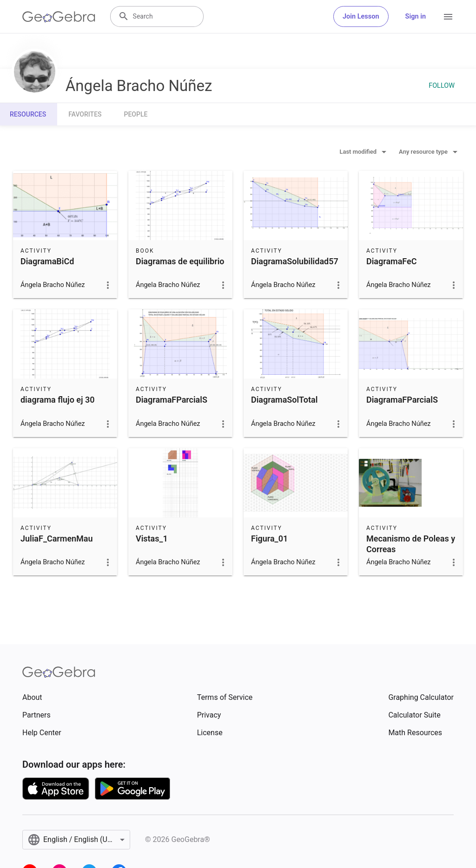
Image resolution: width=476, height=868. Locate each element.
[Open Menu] (448, 17)
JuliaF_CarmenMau (57, 538)
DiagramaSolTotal (284, 400)
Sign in (416, 16)
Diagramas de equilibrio (180, 261)
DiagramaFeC (391, 261)
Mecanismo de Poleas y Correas (411, 544)
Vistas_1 (152, 538)
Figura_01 (269, 538)
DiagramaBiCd (47, 261)
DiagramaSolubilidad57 (295, 261)
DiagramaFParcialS (172, 400)
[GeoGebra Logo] (59, 17)
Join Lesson (361, 16)
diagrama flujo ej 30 (58, 400)
